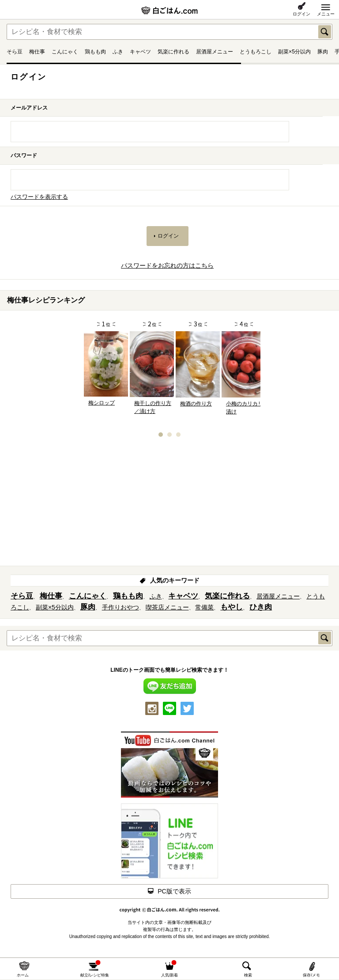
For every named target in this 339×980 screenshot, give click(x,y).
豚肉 (323, 52)
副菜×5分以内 (294, 52)
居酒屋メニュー (215, 52)
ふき (118, 52)
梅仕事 (37, 52)
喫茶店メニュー (167, 607)
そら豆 (15, 52)
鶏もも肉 (95, 52)
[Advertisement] (169, 504)
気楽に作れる (173, 52)
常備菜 (204, 607)
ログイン (301, 14)
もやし (232, 607)
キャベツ (140, 52)
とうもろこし (256, 52)
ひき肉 (261, 607)
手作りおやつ (121, 607)
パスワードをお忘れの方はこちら (167, 265)
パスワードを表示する (39, 197)
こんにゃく (65, 52)
